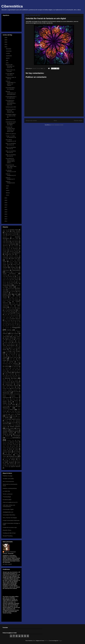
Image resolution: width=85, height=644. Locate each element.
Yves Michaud (9, 465)
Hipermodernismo (10, 120)
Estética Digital (7, 294)
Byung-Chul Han (10, 254)
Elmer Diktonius (11, 290)
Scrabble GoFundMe (8, 479)
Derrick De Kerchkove (8, 281)
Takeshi (4, 449)
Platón (14, 416)
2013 (6, 217)
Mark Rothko (10, 377)
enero (8, 195)
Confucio (5, 275)
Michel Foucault (14, 386)
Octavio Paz (6, 403)
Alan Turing (6, 231)
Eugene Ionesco (14, 297)
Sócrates (5, 445)
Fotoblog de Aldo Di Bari (9, 533)
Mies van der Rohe (8, 387)
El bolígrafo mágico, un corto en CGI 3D (11, 116)
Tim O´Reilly (17, 452)
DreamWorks (7, 285)
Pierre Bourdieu (11, 413)
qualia (7, 418)
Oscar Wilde (12, 405)
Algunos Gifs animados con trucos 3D (10, 66)
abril (7, 188)
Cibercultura (6, 270)
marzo (8, 190)
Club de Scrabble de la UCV (10, 502)
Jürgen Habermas (14, 357)
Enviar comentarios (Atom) (57, 125)
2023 (6, 44)
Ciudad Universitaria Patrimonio (11, 520)
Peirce (12, 410)
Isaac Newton (15, 334)
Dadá (10, 278)
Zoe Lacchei (5, 467)
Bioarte (4, 253)
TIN (6, 453)
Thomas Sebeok (7, 452)
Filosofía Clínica (7, 530)
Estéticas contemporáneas (10, 488)
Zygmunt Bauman (15, 467)
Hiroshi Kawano (11, 322)
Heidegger (18, 313)
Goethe (18, 309)
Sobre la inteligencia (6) (10, 182)
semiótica (16, 438)
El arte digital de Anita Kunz (10, 74)
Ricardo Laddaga (15, 424)
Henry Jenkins (15, 317)
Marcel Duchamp (10, 374)
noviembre (9, 51)
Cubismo (5, 278)
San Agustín (15, 431)
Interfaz (9, 330)
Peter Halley (12, 411)
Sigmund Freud (14, 442)
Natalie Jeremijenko (9, 396)
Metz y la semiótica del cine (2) (11, 152)
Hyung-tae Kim (13, 324)
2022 (6, 47)
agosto (8, 58)
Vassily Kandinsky (16, 458)
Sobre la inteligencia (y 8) (11, 175)
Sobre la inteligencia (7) (10, 178)
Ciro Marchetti (16, 272)
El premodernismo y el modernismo (11, 97)
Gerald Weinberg (15, 304)
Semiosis (8, 438)
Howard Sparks (11, 323)
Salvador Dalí (6, 431)
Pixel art (8, 416)
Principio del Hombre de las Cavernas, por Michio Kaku (10, 129)
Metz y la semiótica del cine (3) (11, 148)
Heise (6, 314)
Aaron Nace (5, 230)
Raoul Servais (9, 421)
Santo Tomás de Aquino (11, 433)
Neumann (5, 400)
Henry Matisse (6, 319)
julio (7, 60)
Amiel (4, 240)
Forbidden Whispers (7, 299)
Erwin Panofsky (15, 293)
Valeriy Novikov (6, 458)
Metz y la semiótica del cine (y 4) (11, 144)
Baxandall (11, 250)
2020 (6, 200)
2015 (6, 212)
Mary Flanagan (15, 380)
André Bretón (6, 241)
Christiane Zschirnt (7, 269)
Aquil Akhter (5, 244)
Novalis (17, 402)
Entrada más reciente (31, 120)
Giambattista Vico (8, 306)
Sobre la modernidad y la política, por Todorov (11, 83)
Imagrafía (16, 328)
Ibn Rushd (16, 326)
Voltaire (13, 459)
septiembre (9, 56)
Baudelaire (15, 249)
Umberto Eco (13, 456)
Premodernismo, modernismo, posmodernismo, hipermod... (11, 102)
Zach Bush (16, 465)
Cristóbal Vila (11, 276)
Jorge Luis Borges (14, 351)
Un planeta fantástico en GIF (11, 171)
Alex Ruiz (10, 236)
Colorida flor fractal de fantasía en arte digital (11, 123)
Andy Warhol (15, 243)
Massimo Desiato (7, 381)
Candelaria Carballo (13, 256)
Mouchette (16, 391)
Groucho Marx (12, 310)
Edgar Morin (9, 287)
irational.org (11, 332)
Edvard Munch (11, 289)
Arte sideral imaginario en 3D (11, 140)
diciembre (9, 49)
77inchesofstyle (7, 497)
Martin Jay (5, 380)
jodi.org (9, 347)
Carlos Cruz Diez (15, 259)
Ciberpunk (8, 272)
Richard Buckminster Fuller (9, 425)
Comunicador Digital (8, 509)
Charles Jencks (14, 266)
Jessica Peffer (8, 344)
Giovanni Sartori (11, 309)
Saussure (7, 436)
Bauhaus (5, 250)
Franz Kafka (6, 302)
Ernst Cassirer (12, 291)
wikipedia (12, 464)
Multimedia (6, 393)
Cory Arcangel (13, 275)
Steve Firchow (6, 446)
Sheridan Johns (11, 440)
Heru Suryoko (8, 320)
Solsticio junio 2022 (11, 107)
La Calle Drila (6, 491)
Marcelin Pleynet (12, 375)
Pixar (19, 414)
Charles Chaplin (14, 263)
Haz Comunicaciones (8, 481)
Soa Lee (16, 443)
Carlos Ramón (10, 260)
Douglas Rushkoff (14, 284)
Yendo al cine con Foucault (10, 71)
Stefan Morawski (14, 445)
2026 (6, 38)
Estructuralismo (7, 296)
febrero (8, 193)
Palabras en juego (8, 476)
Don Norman (12, 282)
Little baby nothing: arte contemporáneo (9, 506)
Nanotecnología (15, 395)
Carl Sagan (6, 259)
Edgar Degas (17, 285)
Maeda (10, 372)
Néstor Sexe (15, 399)
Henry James (6, 317)
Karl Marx (13, 359)
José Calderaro (10, 353)
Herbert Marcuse (16, 319)
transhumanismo (7, 455)
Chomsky (5, 267)
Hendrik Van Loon (7, 316)
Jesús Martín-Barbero (9, 345)
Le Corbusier (14, 363)
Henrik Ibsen (15, 316)
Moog (10, 391)
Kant (4, 359)
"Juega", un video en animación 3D (11, 137)
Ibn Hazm (10, 326)
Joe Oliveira (16, 347)
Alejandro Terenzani (10, 552)
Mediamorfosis (9, 384)
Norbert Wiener (7, 402)
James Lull (11, 340)
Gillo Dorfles (12, 307)
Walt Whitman (17, 461)
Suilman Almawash (7, 448)
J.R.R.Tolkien (6, 337)
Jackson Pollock (16, 337)
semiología (17, 436)
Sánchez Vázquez (8, 433)
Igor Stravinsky (6, 328)
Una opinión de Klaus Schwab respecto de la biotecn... (10, 161)
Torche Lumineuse (8, 494)
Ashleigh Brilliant (15, 247)
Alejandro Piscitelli (12, 234)
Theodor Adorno (7, 450)
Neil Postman (15, 398)
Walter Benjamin (9, 462)
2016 (6, 210)
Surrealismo (16, 448)
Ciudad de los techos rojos (10, 527)
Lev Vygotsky (6, 368)
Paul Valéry (12, 406)
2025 (6, 40)
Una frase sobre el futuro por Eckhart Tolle (11, 111)
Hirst (18, 322)
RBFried (47, 641)
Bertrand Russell (14, 251)
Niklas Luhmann (14, 400)
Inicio (55, 120)
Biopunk (10, 253)
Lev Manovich (15, 367)
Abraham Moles (14, 230)
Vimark (7, 459)
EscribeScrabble (7, 500)
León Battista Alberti (7, 365)
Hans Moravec (11, 312)
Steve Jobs (15, 446)
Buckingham (17, 253)
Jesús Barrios (16, 344)
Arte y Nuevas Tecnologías (10, 518)
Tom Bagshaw (14, 453)
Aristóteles (13, 244)
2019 (6, 203)
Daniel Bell (16, 278)
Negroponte (6, 398)
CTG (18, 276)
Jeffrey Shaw (17, 342)
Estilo (16, 294)
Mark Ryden (18, 377)
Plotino (19, 416)
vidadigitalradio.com (8, 512)
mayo (8, 186)
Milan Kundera (15, 389)
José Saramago (12, 354)
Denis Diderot (15, 279)
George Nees (15, 303)
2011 (6, 221)
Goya (5, 310)
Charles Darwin (7, 264)
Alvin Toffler (15, 238)
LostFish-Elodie (13, 371)
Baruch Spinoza (6, 249)
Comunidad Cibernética (9, 515)
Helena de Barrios (14, 314)
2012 (6, 219)
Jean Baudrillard (9, 341)
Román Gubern (10, 428)
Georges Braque (6, 304)
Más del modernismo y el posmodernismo (11, 93)
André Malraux (15, 241)
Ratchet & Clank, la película (11, 78)
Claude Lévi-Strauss (9, 274)
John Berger (6, 348)
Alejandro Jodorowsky (9, 233)
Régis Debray (12, 422)
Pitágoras (12, 414)
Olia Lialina (16, 403)
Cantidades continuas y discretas (11, 257)
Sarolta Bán (18, 434)
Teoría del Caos (13, 449)
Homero (4, 323)
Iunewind (16, 335)
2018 (6, 205)
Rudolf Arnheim (15, 430)
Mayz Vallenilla (17, 383)
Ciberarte (16, 269)
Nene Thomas (6, 399)
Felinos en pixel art (11, 134)
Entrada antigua (78, 120)
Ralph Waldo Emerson (14, 419)
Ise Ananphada (6, 335)
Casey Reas (12, 262)
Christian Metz (14, 267)
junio (7, 63)
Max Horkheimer (7, 383)
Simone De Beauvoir (7, 443)
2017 (6, 207)
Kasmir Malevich (13, 361)
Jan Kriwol (18, 340)
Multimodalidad (17, 393)
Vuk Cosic (10, 461)
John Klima (12, 350)
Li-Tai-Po (14, 368)
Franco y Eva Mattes (13, 300)
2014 (6, 214)
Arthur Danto (6, 247)
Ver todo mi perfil (7, 564)
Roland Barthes (15, 427)
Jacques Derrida (9, 338)
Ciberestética (12, 6)
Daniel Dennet (6, 279)
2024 (6, 42)
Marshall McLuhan (11, 378)
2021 (6, 198)
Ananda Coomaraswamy (13, 240)
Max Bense (16, 381)
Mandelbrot (17, 372)
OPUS (4, 405)
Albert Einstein (16, 231)
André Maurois (6, 243)
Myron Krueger (7, 395)
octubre (8, 53)
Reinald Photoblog (8, 536)
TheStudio (16, 450)
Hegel (12, 313)
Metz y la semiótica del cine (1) (11, 155)
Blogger (60, 641)
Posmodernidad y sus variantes (10, 88)
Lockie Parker (11, 370)
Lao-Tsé (11, 362)
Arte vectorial (15, 246)
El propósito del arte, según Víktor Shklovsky (11, 166)
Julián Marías (12, 356)
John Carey (13, 348)
